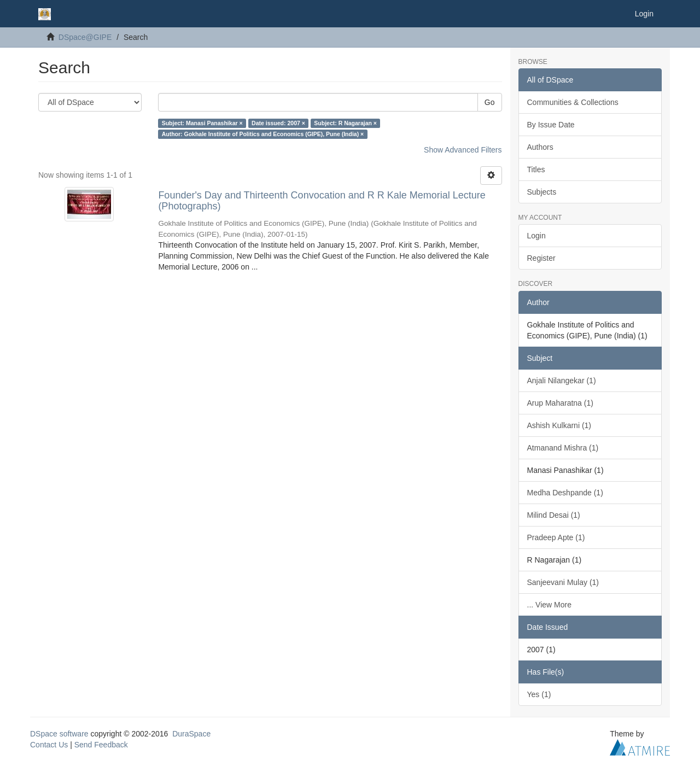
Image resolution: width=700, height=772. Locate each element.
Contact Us (49, 745)
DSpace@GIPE (85, 37)
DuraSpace (191, 734)
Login (536, 236)
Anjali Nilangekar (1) (562, 381)
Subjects (542, 192)
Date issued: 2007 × (278, 123)
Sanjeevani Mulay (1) (563, 582)
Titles (536, 169)
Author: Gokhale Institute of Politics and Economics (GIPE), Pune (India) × (263, 134)
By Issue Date (551, 125)
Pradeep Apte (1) (556, 537)
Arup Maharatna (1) (560, 403)
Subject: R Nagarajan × (345, 123)
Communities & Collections (573, 102)
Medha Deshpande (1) (565, 493)
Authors (540, 147)
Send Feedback (101, 745)
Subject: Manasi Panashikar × (202, 123)
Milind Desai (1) (554, 515)
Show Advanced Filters (463, 150)
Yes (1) (539, 694)
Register (541, 258)
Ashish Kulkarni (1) (559, 425)
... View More (549, 605)
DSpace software (59, 734)
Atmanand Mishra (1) (563, 448)
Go (490, 102)
